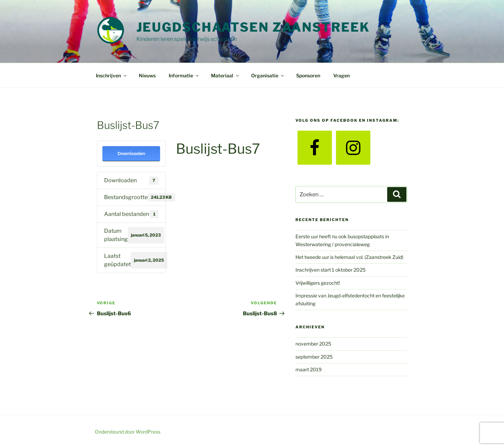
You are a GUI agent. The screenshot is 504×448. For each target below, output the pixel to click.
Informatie (184, 75)
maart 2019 (309, 369)
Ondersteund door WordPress (128, 432)
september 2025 (314, 357)
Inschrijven (112, 75)
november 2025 (313, 344)
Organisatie (268, 75)
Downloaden (131, 154)
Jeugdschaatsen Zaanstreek (253, 27)
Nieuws (147, 75)
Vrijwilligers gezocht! (318, 283)
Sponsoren (308, 75)
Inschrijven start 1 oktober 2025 (331, 270)
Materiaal (225, 75)
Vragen (341, 75)
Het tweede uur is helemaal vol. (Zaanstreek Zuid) (349, 257)
